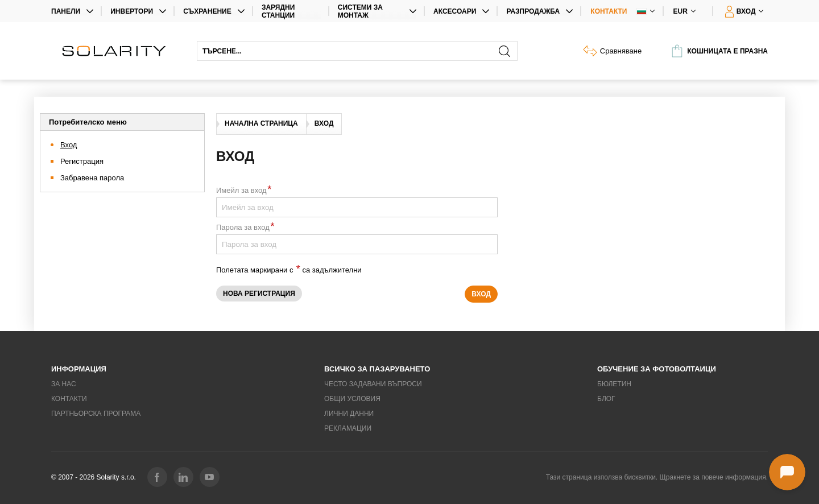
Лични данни (349, 414)
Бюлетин (614, 384)
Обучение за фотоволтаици (657, 369)
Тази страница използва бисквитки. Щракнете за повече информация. (657, 477)
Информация (79, 369)
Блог (606, 399)
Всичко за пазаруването (377, 369)
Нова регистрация (259, 294)
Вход (69, 145)
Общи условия (352, 399)
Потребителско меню (88, 122)
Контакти (609, 11)
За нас (64, 384)
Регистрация (82, 161)
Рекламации (348, 428)
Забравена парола (92, 178)
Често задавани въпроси (373, 384)
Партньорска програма (96, 414)
